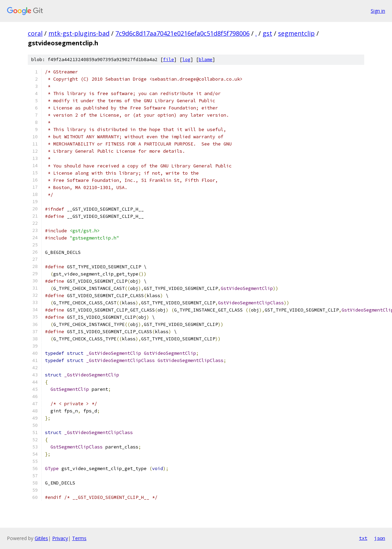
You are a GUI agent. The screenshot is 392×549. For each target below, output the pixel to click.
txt (363, 538)
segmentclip (296, 33)
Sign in (378, 11)
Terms (79, 538)
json (380, 538)
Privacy (60, 538)
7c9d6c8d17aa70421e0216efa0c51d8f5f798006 (182, 33)
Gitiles (41, 538)
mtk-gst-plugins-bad (79, 33)
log (186, 60)
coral (35, 33)
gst (267, 33)
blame (206, 60)
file (169, 60)
